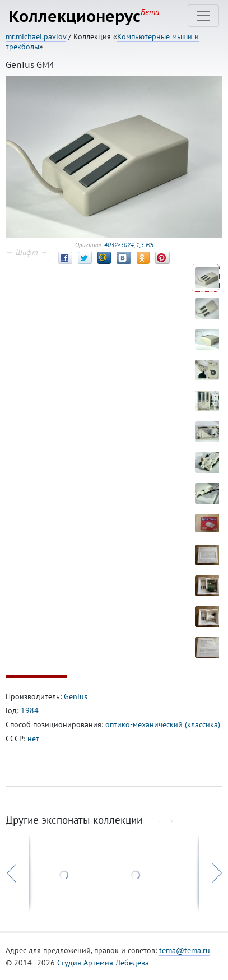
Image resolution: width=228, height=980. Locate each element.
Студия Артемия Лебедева (103, 963)
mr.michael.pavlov (36, 36)
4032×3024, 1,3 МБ (129, 245)
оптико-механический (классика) (163, 724)
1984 (30, 710)
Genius (76, 696)
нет (33, 739)
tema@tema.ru (185, 950)
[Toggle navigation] (203, 16)
